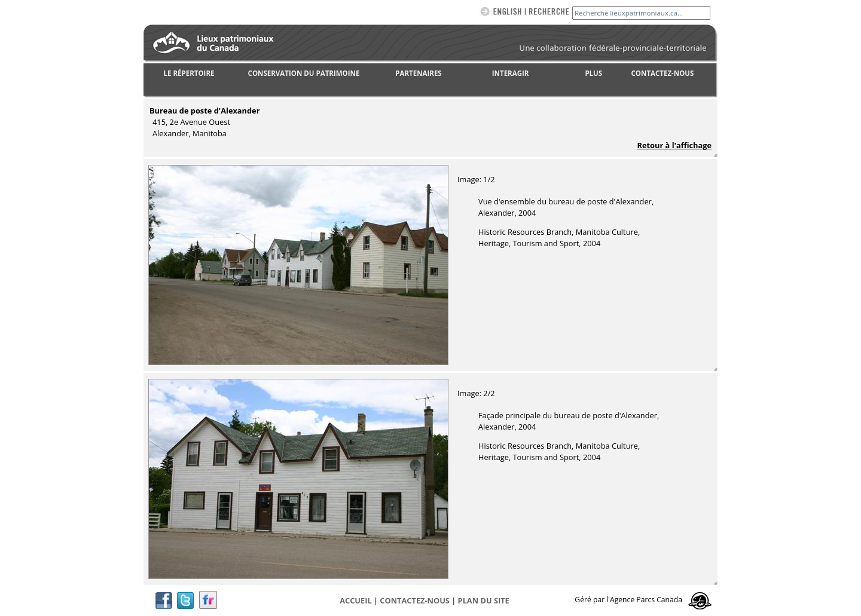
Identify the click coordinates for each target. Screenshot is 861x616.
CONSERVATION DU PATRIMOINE (304, 73)
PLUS (593, 73)
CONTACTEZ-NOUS (663, 73)
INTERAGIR (511, 73)
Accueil (355, 600)
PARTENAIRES (418, 73)
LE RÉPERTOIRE (189, 73)
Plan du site (484, 600)
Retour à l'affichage (674, 145)
